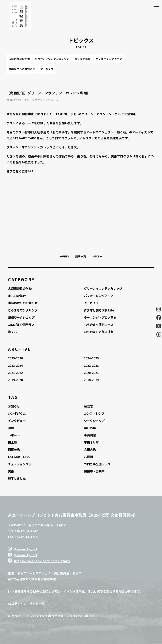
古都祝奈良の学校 (19, 59)
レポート (14, 435)
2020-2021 (91, 373)
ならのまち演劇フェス (99, 325)
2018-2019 (91, 380)
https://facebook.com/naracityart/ (42, 561)
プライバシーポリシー (82, 616)
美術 (11, 471)
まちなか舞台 (82, 59)
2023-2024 (15, 365)
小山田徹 (90, 435)
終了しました (17, 478)
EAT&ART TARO (19, 457)
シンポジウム (17, 413)
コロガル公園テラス (21, 325)
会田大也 (90, 449)
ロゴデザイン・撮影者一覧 (26, 603)
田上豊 (12, 442)
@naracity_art (26, 549)
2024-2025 (91, 358)
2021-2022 (15, 373)
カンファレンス (94, 413)
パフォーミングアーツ (109, 59)
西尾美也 (14, 449)
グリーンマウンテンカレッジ (52, 59)
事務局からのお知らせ (22, 69)
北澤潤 (88, 457)
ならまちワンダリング (23, 310)
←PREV (64, 256)
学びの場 (90, 428)
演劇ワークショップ (21, 317)
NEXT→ (97, 256)
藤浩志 (88, 406)
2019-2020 (15, 380)
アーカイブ (47, 69)
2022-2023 (91, 365)
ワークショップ (94, 421)
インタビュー (17, 421)
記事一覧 (81, 256)
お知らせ (14, 406)
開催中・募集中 (94, 471)
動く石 (12, 332)
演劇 (11, 428)
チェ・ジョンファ (20, 464)
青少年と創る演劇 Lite (99, 310)
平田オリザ (91, 442)
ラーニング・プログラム (100, 317)
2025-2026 (15, 358)
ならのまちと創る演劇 (99, 332)
